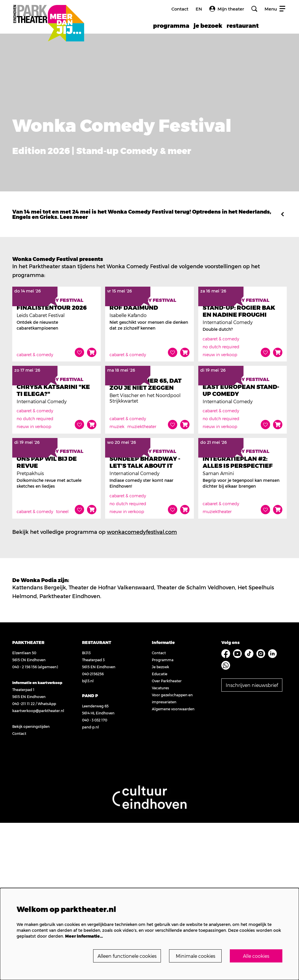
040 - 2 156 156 (25, 824)
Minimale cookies (195, 956)
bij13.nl (87, 838)
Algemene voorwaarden (171, 866)
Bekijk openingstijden (31, 884)
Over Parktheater (164, 838)
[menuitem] (171, 25)
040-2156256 (92, 831)
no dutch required (221, 399)
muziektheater (142, 531)
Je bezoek (158, 824)
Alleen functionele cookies (121, 956)
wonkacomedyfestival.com (142, 689)
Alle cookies (256, 956)
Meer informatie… (84, 935)
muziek (117, 531)
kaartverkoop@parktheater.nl (38, 868)
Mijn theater (227, 9)
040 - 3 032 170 (93, 877)
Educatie (157, 831)
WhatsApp (47, 861)
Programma (160, 817)
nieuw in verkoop (220, 407)
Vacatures (158, 845)
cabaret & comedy (35, 407)
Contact (180, 9)
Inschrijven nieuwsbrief (252, 833)
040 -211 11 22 (24, 861)
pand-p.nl (89, 884)
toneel (62, 669)
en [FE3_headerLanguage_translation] (199, 9)
